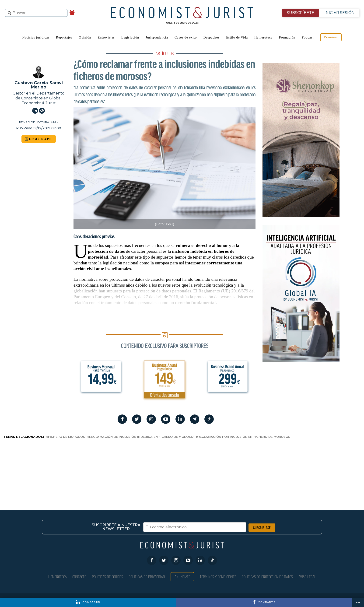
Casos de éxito (186, 37)
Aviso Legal (307, 577)
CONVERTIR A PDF (39, 139)
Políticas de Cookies (107, 577)
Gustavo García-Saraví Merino (39, 85)
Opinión (85, 37)
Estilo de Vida (237, 37)
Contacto (79, 577)
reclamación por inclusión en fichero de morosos (244, 437)
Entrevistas (106, 37)
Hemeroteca (263, 37)
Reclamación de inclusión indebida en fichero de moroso (141, 437)
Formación (287, 37)
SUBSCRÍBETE (301, 13)
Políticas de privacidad (147, 577)
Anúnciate (182, 577)
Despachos (212, 37)
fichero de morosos (66, 437)
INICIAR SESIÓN (340, 13)
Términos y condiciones (218, 577)
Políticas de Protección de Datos (267, 577)
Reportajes (64, 37)
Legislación (130, 37)
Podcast (308, 37)
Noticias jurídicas (36, 37)
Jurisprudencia (157, 37)
